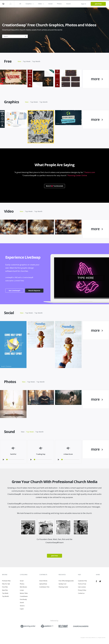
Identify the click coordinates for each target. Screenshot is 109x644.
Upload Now (43, 584)
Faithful (13, 454)
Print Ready (23, 599)
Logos (22, 609)
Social (50, 4)
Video (41, 4)
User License (82, 587)
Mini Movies (23, 587)
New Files (5, 590)
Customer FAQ (82, 581)
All (20, 4)
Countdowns (24, 596)
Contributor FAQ (44, 587)
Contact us (81, 593)
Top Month (36, 61)
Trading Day (41, 454)
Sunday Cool (62, 584)
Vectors (22, 606)
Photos (59, 4)
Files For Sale (6, 584)
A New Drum (68, 454)
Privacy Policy (82, 590)
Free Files (5, 587)
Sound (68, 4)
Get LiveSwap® (15, 291)
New (19, 61)
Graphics (30, 4)
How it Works (43, 581)
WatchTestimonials (55, 186)
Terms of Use (82, 584)
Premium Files (6, 581)
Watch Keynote (34, 291)
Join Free (98, 4)
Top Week (27, 61)
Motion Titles (24, 593)
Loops (22, 590)
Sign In (84, 4)
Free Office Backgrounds (66, 581)
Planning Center (63, 587)
